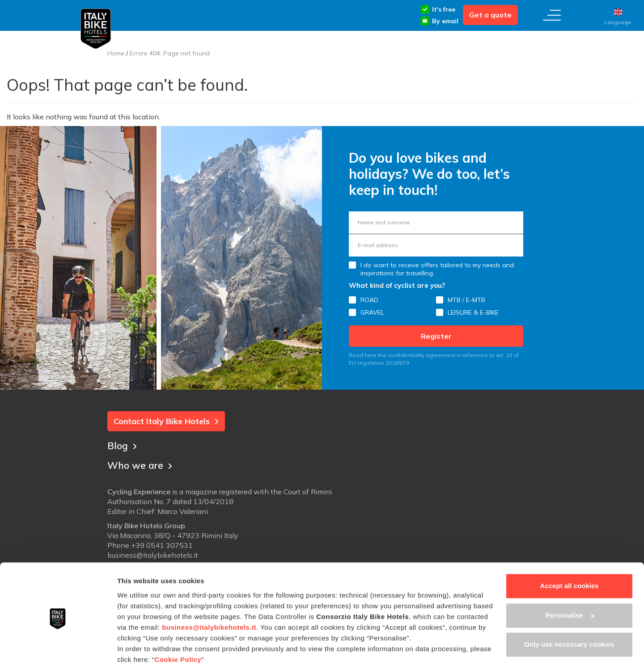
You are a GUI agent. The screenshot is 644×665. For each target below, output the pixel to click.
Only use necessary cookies (570, 608)
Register (436, 336)
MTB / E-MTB (466, 300)
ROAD (369, 300)
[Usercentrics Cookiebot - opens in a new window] (58, 648)
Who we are (141, 464)
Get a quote (490, 15)
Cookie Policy (178, 623)
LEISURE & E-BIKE (473, 312)
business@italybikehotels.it (209, 591)
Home (116, 53)
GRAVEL (372, 312)
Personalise (570, 579)
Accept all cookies (570, 549)
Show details (138, 647)
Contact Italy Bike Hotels (166, 421)
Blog (123, 445)
